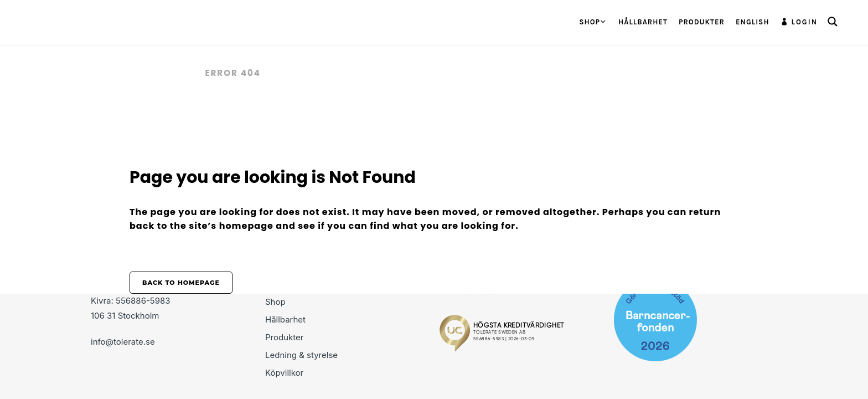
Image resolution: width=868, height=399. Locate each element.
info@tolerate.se (123, 342)
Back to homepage (181, 283)
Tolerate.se (162, 73)
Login (805, 22)
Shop (275, 302)
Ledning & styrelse (301, 355)
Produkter (284, 337)
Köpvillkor (284, 373)
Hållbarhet (285, 319)
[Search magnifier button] (833, 22)
